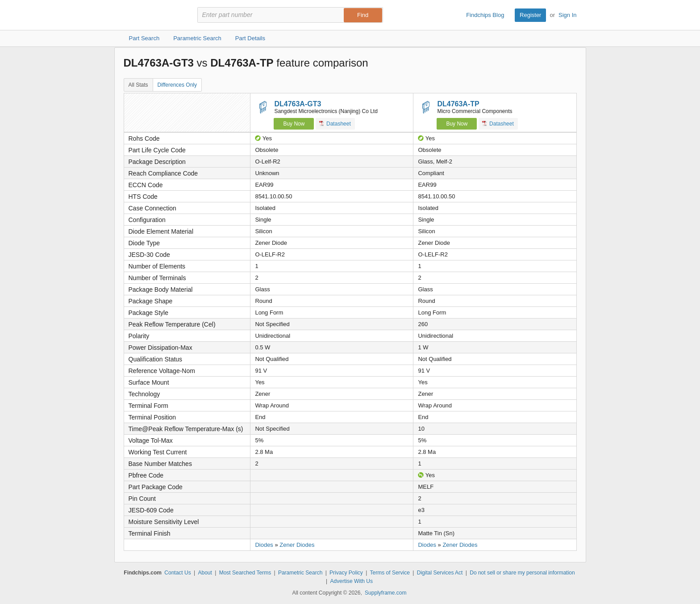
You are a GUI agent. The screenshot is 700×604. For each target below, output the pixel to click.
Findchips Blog (485, 15)
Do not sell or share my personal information (522, 573)
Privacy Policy (346, 573)
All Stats (138, 85)
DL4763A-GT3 (298, 104)
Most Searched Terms (245, 573)
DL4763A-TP (458, 104)
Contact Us (177, 573)
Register (530, 15)
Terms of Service (390, 573)
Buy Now (294, 124)
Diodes (264, 545)
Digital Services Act (440, 573)
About (205, 573)
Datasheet (335, 124)
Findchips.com (153, 15)
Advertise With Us (352, 581)
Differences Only (177, 85)
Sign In (567, 15)
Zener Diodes (297, 545)
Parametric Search (300, 573)
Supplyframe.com (385, 593)
